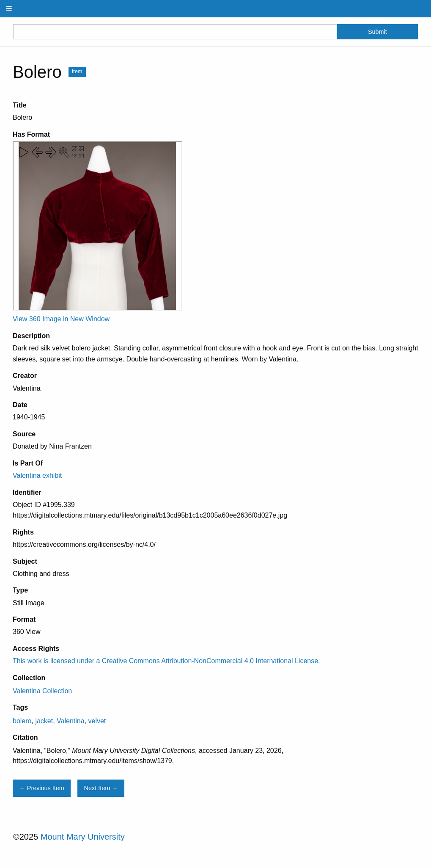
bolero (22, 721)
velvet (97, 721)
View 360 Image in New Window (61, 319)
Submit (377, 32)
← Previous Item (41, 788)
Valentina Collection (42, 691)
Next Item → (101, 788)
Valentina (71, 721)
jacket (44, 721)
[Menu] (9, 9)
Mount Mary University (83, 837)
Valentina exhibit (37, 475)
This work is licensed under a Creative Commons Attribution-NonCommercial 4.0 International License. (166, 661)
